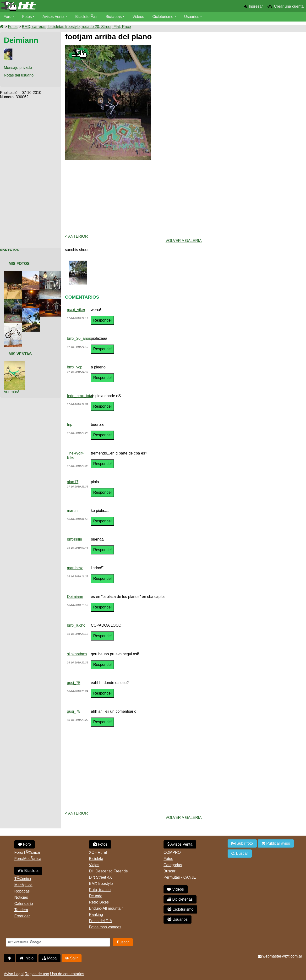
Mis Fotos (19, 264)
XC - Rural (98, 852)
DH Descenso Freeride (108, 871)
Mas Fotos (9, 250)
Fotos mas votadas (105, 927)
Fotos (27, 17)
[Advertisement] (31, 171)
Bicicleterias (180, 899)
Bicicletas (114, 17)
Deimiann (75, 597)
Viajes (94, 865)
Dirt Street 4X (100, 877)
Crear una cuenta (289, 6)
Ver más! (11, 392)
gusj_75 (74, 683)
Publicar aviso (276, 843)
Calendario (24, 904)
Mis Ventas (20, 354)
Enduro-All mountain (106, 908)
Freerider (22, 916)
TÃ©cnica (23, 879)
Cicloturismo (163, 17)
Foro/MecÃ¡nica (28, 859)
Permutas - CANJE (180, 877)
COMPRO (172, 852)
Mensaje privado (18, 68)
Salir (72, 958)
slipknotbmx (77, 654)
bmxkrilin (74, 539)
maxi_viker (76, 310)
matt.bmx (75, 568)
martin (72, 511)
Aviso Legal (14, 974)
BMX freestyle (101, 884)
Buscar (169, 871)
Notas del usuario (19, 75)
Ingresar (256, 6)
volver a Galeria (184, 241)
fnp (70, 424)
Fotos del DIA (101, 921)
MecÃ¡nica (23, 885)
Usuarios (192, 17)
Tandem (21, 910)
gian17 (73, 482)
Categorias (173, 865)
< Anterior (76, 236)
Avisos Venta (54, 17)
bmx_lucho (76, 625)
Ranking (96, 915)
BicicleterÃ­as (86, 17)
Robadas (22, 891)
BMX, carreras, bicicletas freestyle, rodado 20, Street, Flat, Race (76, 27)
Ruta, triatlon (100, 890)
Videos (138, 17)
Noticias (21, 897)
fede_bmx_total (80, 396)
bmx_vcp (75, 367)
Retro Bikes (99, 902)
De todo (96, 896)
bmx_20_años (79, 338)
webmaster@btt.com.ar (280, 956)
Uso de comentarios (67, 974)
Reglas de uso (37, 974)
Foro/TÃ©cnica (27, 852)
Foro (8, 17)
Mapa (49, 958)
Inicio (27, 958)
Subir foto (242, 843)
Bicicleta (28, 871)
